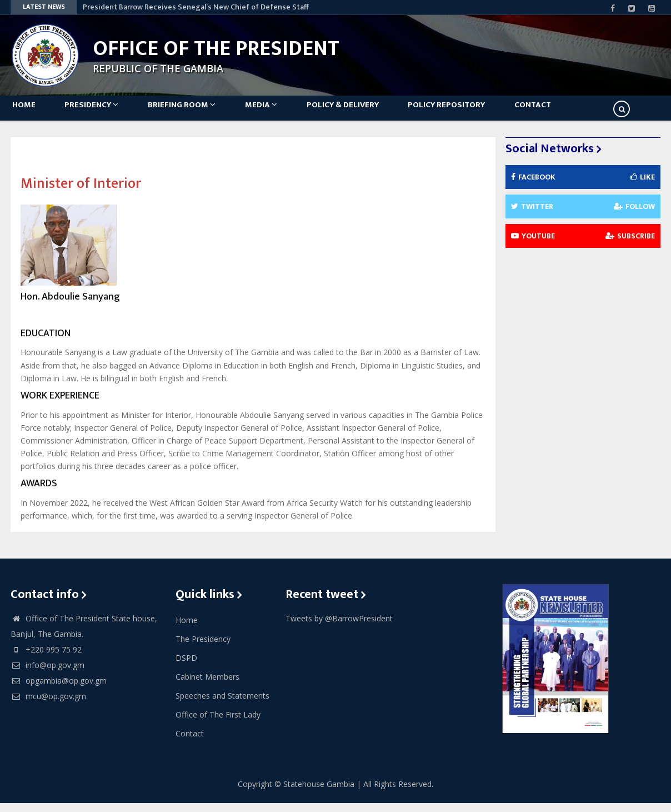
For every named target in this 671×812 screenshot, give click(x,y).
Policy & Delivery (363, 112)
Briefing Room (194, 112)
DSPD (186, 666)
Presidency (100, 112)
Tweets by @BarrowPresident (339, 627)
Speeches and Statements (222, 704)
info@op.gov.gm (47, 673)
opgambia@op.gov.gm (59, 689)
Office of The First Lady (218, 723)
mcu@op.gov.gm (48, 704)
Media (277, 112)
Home (28, 112)
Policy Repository (471, 112)
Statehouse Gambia (319, 793)
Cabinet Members (207, 685)
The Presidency (203, 647)
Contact (561, 112)
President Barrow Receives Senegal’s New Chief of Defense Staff (196, 7)
